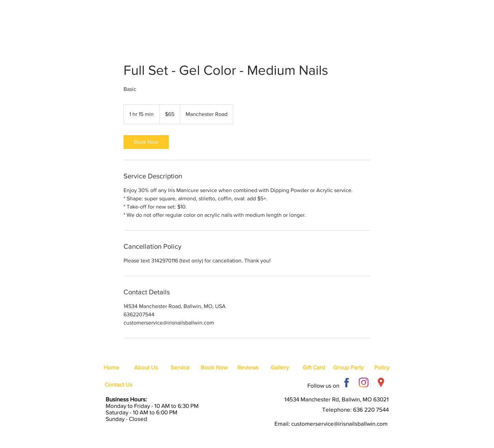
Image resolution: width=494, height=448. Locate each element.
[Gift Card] (314, 367)
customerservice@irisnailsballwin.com (339, 423)
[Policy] (382, 367)
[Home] (111, 367)
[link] (146, 142)
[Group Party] (348, 367)
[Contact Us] (118, 385)
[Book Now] (214, 367)
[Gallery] (280, 367)
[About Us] (146, 367)
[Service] (180, 367)
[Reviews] (248, 367)
